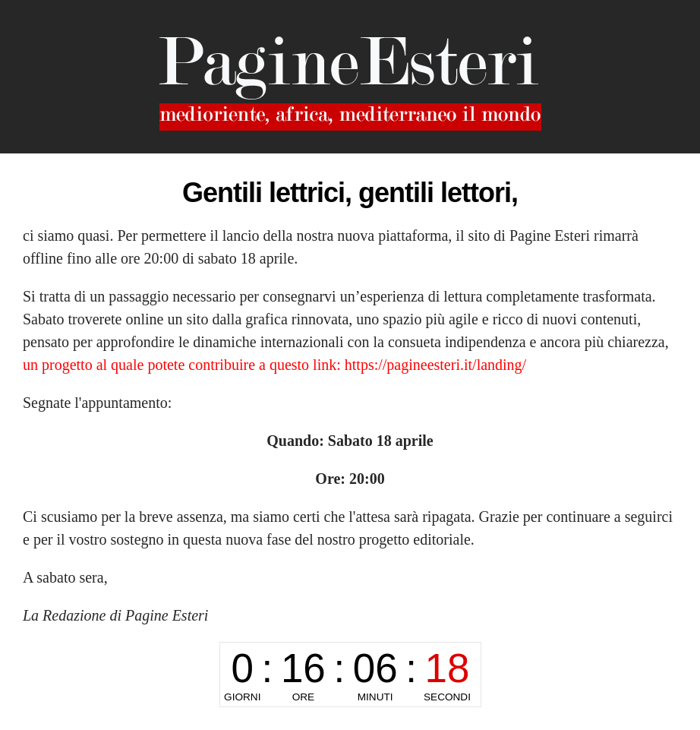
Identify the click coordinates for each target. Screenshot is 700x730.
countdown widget (350, 675)
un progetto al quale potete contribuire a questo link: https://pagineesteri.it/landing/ (274, 365)
